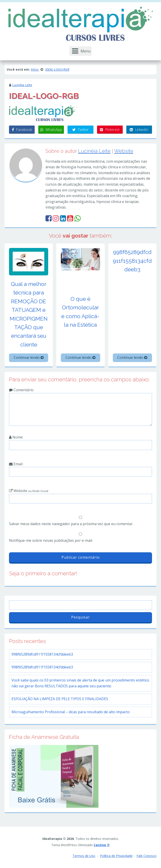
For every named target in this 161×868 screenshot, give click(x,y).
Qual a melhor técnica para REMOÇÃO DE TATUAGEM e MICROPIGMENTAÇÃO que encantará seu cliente (29, 314)
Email (16, 464)
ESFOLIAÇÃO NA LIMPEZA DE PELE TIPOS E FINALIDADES (60, 699)
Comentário (21, 390)
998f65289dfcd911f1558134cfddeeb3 (132, 261)
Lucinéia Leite (22, 85)
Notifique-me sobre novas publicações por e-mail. (51, 540)
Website (124, 151)
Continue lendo (29, 358)
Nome (16, 437)
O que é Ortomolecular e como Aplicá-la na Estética (80, 312)
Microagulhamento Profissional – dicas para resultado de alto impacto (71, 712)
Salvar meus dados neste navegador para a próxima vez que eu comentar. (71, 524)
